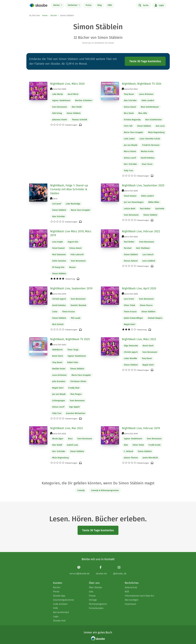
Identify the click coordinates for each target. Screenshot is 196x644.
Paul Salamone (59, 255)
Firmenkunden (96, 608)
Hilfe (110, 5)
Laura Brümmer (146, 94)
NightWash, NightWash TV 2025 (70, 339)
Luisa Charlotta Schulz (150, 139)
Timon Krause (68, 312)
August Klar (73, 242)
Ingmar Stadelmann (61, 100)
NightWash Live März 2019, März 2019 (71, 233)
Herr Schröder (130, 164)
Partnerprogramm (98, 604)
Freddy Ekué (74, 388)
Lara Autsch (148, 255)
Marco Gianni (130, 151)
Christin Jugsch (59, 299)
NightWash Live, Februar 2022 (141, 231)
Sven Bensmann (60, 107)
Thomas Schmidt (79, 120)
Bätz (126, 445)
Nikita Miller (154, 202)
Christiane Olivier (78, 381)
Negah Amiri (130, 324)
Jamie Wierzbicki (150, 458)
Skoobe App (59, 596)
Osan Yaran (147, 164)
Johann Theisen (131, 458)
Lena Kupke (58, 242)
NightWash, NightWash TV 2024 (142, 84)
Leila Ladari (129, 139)
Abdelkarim (57, 350)
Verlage (93, 600)
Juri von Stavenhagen (134, 202)
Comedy (81, 490)
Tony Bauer (129, 94)
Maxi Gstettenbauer (150, 107)
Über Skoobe (95, 587)
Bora (70, 439)
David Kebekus (148, 158)
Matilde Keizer (59, 369)
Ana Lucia (160, 126)
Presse (92, 596)
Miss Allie (143, 113)
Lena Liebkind (149, 261)
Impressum (130, 604)
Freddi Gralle (155, 445)
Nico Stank (129, 113)
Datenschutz (131, 587)
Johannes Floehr (60, 120)
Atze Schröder (130, 100)
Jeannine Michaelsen (76, 413)
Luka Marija (58, 94)
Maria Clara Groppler (134, 132)
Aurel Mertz (73, 94)
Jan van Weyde (131, 145)
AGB (127, 592)
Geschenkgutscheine (64, 600)
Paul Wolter (145, 209)
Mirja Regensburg (156, 132)
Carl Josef (57, 204)
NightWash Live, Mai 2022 (67, 428)
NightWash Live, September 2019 (71, 288)
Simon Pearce (146, 305)
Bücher (57, 5)
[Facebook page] (101, 570)
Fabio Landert (148, 100)
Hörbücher (73, 5)
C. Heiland (128, 451)
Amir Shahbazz (143, 248)
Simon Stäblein (74, 113)
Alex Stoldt (77, 107)
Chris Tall (128, 126)
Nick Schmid (58, 324)
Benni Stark (58, 356)
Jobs (91, 592)
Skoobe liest (59, 621)
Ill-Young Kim (58, 267)
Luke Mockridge (73, 204)
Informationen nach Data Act (139, 596)
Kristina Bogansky (132, 120)
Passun (72, 267)
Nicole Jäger (58, 439)
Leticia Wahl (130, 209)
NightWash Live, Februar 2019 (141, 428)
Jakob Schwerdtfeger (133, 318)
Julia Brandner (59, 381)
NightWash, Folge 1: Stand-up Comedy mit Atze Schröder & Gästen (69, 189)
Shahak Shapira (155, 318)
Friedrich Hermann (151, 145)
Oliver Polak (129, 305)
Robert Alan (73, 362)
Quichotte (160, 209)
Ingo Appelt (74, 407)
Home (45, 16)
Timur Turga (73, 350)
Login (159, 5)
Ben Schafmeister (154, 120)
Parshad (128, 248)
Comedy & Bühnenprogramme (105, 490)
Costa (55, 312)
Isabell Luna (72, 445)
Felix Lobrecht (77, 255)
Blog (100, 5)
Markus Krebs (147, 151)
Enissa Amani (130, 107)
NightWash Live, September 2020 (143, 185)
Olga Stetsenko (131, 346)
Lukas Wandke (130, 358)
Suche (144, 5)
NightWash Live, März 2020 (67, 84)
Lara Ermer (129, 299)
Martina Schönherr (84, 100)
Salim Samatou (59, 261)
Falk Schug (57, 113)
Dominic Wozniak (78, 305)
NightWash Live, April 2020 (139, 288)
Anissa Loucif (130, 158)
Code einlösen (60, 604)
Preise (89, 5)
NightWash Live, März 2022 (139, 339)
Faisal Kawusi (130, 196)
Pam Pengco (76, 394)
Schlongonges (59, 401)
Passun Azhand (131, 261)
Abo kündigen (132, 600)
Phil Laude (76, 318)
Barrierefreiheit (61, 612)
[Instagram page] (120, 570)
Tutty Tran (128, 171)
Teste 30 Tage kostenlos (145, 61)
